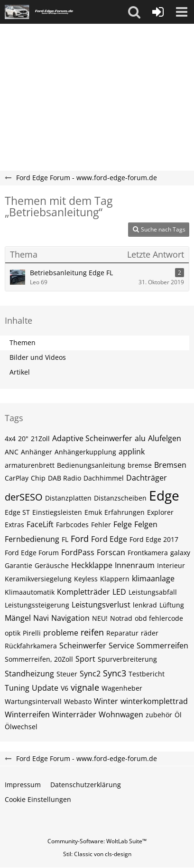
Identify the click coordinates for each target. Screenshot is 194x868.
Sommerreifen (162, 646)
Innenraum (135, 565)
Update (45, 688)
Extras (14, 525)
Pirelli (32, 633)
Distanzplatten (68, 498)
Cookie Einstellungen (38, 799)
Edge (164, 495)
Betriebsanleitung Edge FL (71, 273)
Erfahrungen (125, 512)
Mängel (18, 618)
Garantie (18, 565)
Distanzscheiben (120, 498)
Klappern (115, 579)
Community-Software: (97, 841)
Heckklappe (92, 565)
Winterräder (74, 714)
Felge (123, 524)
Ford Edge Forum (32, 553)
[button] (134, 12)
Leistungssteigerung (37, 605)
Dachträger (147, 478)
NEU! (100, 618)
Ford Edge (109, 539)
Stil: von (97, 854)
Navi (41, 618)
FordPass (78, 552)
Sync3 (115, 673)
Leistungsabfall (153, 592)
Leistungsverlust (101, 605)
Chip (38, 478)
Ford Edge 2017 (154, 539)
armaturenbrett (30, 465)
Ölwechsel (21, 727)
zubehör (159, 715)
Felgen (146, 524)
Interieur (171, 565)
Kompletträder (83, 592)
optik (13, 633)
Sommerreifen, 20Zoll (39, 659)
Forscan (111, 552)
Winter (106, 701)
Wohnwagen (121, 714)
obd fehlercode (159, 618)
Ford (80, 539)
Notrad (121, 618)
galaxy (180, 553)
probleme (61, 633)
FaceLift (40, 524)
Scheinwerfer (83, 646)
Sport (85, 659)
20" (23, 439)
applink (132, 452)
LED (119, 592)
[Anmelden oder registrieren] (158, 12)
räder (150, 633)
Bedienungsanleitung (91, 465)
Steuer (67, 674)
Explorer (160, 512)
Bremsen (170, 465)
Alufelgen (165, 438)
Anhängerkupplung (85, 452)
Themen (23, 342)
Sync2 (90, 674)
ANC (12, 452)
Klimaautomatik (30, 592)
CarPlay (17, 478)
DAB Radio (65, 478)
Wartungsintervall (33, 701)
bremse (140, 465)
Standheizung (29, 674)
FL (65, 539)
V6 (65, 688)
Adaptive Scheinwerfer (92, 438)
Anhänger (37, 452)
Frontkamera (148, 553)
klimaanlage (153, 579)
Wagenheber (122, 688)
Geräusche (52, 565)
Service (121, 646)
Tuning (17, 688)
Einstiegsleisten (57, 512)
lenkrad (145, 605)
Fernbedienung (32, 539)
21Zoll (40, 439)
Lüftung (172, 605)
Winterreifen (27, 714)
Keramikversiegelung (38, 579)
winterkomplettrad (154, 701)
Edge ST (17, 512)
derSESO (24, 497)
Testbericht (147, 674)
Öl (178, 715)
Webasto (78, 701)
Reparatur (122, 633)
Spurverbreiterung (127, 659)
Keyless (86, 579)
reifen (92, 632)
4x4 (10, 439)
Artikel (20, 372)
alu (140, 438)
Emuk (93, 512)
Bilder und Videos (38, 357)
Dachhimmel (104, 478)
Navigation (70, 618)
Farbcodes (72, 525)
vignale (85, 687)
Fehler (101, 525)
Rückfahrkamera (31, 646)
